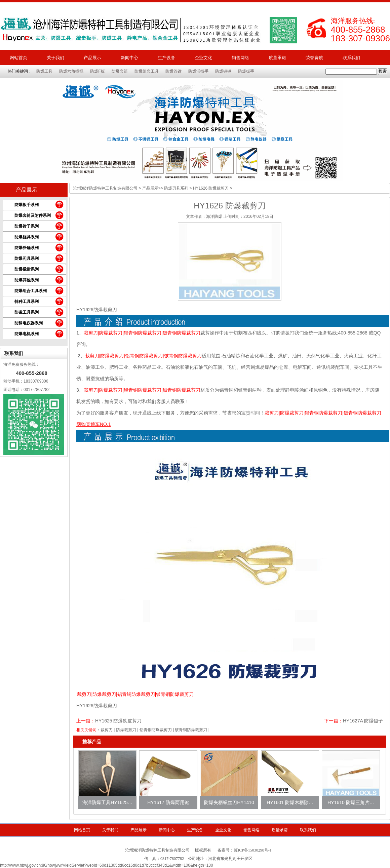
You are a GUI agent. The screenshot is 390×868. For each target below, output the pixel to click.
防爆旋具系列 (27, 237)
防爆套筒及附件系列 (33, 215)
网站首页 (18, 58)
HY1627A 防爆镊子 (363, 721)
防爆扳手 (246, 71)
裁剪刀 (107, 730)
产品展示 (92, 58)
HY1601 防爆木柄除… (290, 802)
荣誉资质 (314, 58)
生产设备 (166, 58)
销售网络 (240, 58)
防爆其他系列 (27, 280)
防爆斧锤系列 (27, 248)
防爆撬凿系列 (27, 269)
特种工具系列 (27, 302)
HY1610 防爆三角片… (351, 802)
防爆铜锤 (223, 71)
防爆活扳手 (198, 71)
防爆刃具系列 (27, 259)
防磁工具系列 (27, 312)
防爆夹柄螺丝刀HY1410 (229, 802)
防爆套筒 (120, 71)
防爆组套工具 (147, 71)
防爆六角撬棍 (71, 71)
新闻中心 (129, 58)
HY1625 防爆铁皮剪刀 (118, 721)
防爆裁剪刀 (126, 730)
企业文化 (203, 58)
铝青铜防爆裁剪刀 (156, 730)
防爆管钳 (173, 71)
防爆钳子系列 (27, 226)
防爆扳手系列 (27, 205)
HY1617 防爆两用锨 (168, 802)
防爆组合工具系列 (31, 291)
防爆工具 (44, 71)
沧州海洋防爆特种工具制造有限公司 (105, 188)
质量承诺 (277, 58)
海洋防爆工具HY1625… (107, 802)
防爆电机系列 (27, 334)
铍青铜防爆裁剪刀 (191, 730)
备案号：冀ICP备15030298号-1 (245, 850)
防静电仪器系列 (29, 323)
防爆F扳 (97, 71)
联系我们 (351, 58)
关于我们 (55, 58)
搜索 (383, 71)
